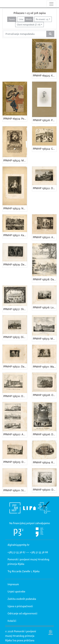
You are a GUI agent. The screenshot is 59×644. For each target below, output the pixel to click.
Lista (21, 19)
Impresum (13, 584)
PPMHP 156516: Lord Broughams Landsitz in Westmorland (45, 307)
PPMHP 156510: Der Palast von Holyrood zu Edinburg (15, 396)
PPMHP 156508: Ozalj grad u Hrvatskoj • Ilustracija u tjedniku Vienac (45, 395)
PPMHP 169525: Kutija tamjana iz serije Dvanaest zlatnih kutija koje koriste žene (45, 75)
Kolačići (12, 621)
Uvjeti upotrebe (16, 591)
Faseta (12, 19)
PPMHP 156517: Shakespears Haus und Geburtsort (15, 309)
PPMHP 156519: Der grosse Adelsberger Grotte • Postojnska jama (15, 264)
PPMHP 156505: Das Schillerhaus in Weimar (15, 462)
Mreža (29, 19)
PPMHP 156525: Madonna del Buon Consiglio (15, 160)
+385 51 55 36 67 (16, 552)
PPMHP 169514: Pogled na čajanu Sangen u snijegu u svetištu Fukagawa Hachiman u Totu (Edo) (15, 119)
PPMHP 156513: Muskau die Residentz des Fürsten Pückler (45, 339)
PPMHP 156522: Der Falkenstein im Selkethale (45, 188)
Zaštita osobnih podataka (22, 599)
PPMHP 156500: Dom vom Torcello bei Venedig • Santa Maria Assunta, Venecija (45, 490)
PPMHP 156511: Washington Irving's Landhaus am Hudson (45, 367)
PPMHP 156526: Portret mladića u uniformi (45, 120)
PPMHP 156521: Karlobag (15, 235)
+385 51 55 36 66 (39, 552)
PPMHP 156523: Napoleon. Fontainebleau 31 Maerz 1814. (15, 208)
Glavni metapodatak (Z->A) (29, 25)
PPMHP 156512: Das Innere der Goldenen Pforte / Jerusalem (15, 366)
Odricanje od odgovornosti (22, 613)
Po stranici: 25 (42, 19)
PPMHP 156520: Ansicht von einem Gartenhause (45, 237)
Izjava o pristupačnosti (20, 606)
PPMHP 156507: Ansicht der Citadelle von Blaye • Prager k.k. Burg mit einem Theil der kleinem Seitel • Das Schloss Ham (15, 434)
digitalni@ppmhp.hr (18, 545)
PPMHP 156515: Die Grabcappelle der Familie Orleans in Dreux (15, 337)
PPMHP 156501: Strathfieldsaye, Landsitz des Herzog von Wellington (15, 490)
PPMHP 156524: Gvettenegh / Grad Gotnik (45, 149)
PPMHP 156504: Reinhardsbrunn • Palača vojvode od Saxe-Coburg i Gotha (45, 462)
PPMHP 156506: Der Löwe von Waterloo (45, 434)
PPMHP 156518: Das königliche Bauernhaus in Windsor (45, 279)
